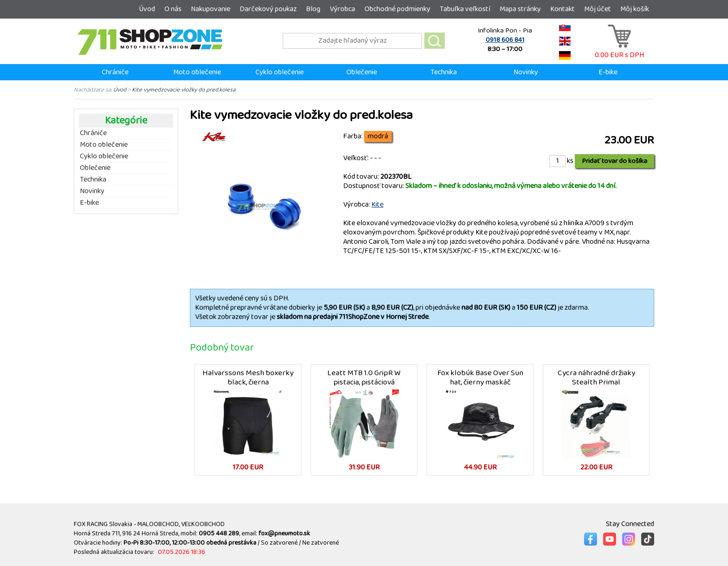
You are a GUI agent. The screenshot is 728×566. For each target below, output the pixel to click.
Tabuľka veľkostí (465, 9)
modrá (378, 137)
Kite (377, 205)
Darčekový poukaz (268, 9)
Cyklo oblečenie (279, 72)
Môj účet (598, 9)
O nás (173, 9)
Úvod (147, 9)
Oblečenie (362, 72)
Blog (313, 9)
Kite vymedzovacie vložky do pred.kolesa (184, 90)
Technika (444, 72)
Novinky (526, 72)
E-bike (608, 72)
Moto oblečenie (197, 72)
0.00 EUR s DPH (619, 50)
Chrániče (115, 72)
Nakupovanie (211, 9)
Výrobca (342, 9)
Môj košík (635, 9)
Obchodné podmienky (397, 9)
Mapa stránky (520, 9)
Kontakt (562, 9)
